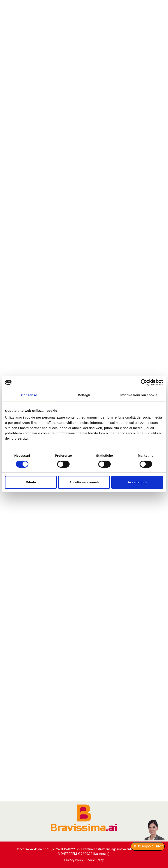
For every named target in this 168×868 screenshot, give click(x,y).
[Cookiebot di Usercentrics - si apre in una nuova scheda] (144, 382)
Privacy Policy (74, 860)
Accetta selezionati (84, 482)
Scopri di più (65, 746)
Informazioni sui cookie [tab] (139, 395)
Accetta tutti (137, 482)
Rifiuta (31, 482)
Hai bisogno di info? (148, 846)
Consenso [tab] (29, 395)
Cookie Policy (95, 860)
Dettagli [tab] (84, 395)
